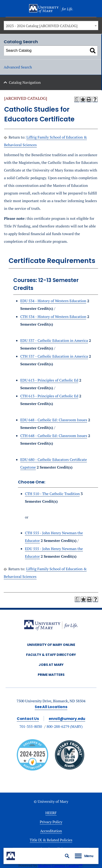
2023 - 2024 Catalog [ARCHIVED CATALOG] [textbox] (42, 26)
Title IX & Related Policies (51, 840)
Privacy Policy (51, 822)
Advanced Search (18, 67)
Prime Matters (51, 675)
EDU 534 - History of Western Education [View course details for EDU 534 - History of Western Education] (53, 301)
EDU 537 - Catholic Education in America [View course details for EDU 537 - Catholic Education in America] (54, 340)
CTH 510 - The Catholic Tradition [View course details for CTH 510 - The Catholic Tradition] (52, 494)
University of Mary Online (51, 645)
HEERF (51, 813)
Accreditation (51, 831)
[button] (67, 856)
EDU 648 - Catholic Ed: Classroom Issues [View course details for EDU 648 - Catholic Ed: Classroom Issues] (54, 420)
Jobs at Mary (51, 665)
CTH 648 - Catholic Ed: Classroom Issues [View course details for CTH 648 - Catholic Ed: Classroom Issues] (54, 436)
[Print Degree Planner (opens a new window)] (77, 99)
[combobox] (51, 26)
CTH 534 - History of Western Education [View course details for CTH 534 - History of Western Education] (53, 317)
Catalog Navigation (25, 82)
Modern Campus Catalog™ (60, 865)
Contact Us (28, 719)
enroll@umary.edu (67, 719)
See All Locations (51, 707)
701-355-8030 (31, 726)
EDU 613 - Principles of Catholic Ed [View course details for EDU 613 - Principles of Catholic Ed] (49, 380)
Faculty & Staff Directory (51, 655)
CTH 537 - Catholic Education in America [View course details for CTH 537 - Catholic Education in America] (54, 356)
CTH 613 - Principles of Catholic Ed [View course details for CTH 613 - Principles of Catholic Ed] (49, 396)
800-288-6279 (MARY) (65, 726)
